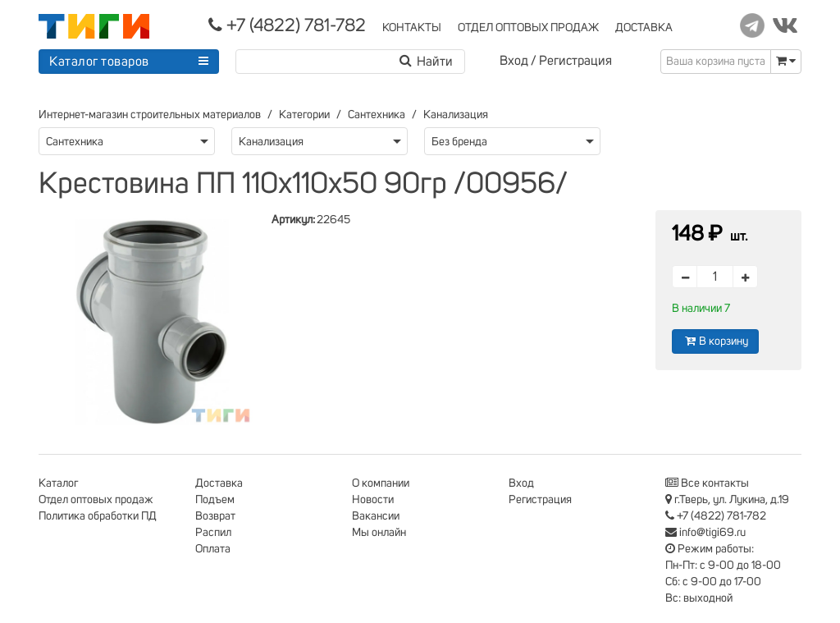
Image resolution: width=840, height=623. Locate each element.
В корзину (715, 341)
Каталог (58, 483)
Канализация (456, 115)
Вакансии (376, 516)
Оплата (213, 549)
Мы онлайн (379, 533)
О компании (381, 483)
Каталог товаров (99, 62)
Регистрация (575, 61)
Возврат (215, 516)
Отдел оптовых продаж (96, 500)
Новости (373, 500)
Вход (514, 61)
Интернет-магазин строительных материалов (150, 115)
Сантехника (377, 115)
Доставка (219, 483)
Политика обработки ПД (98, 516)
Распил (213, 533)
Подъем (215, 500)
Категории (304, 115)
